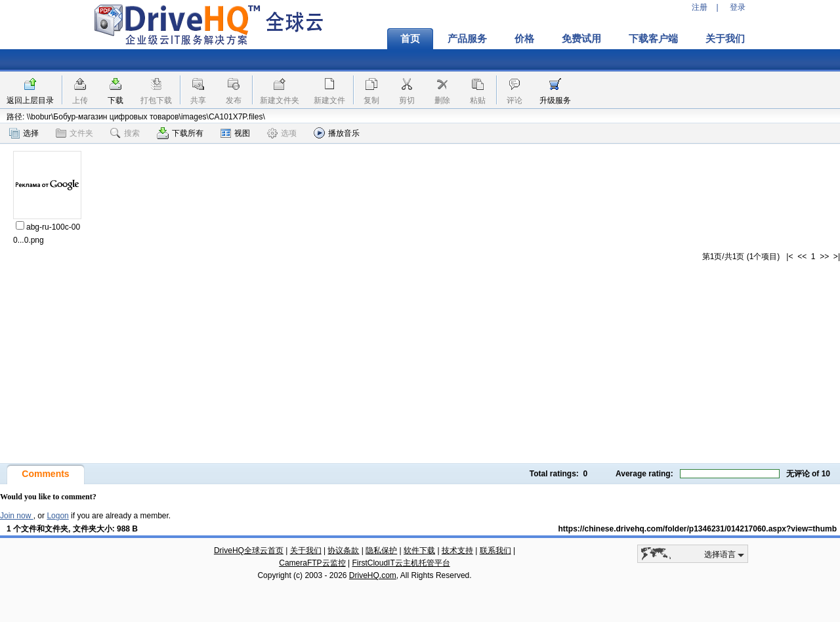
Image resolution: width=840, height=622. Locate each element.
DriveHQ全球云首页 (249, 550)
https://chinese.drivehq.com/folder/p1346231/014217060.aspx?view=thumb (697, 529)
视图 (235, 133)
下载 (115, 100)
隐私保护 (381, 550)
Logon (57, 516)
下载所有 (180, 133)
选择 (24, 133)
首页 (410, 39)
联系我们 (495, 550)
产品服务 (467, 39)
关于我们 (725, 39)
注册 (700, 7)
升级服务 (555, 100)
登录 (738, 7)
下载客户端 (653, 39)
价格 (524, 39)
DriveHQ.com (373, 575)
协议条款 (343, 550)
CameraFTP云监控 (312, 563)
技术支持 (457, 550)
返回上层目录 (30, 100)
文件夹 (74, 133)
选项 (282, 133)
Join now (17, 516)
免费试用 (581, 39)
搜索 (125, 133)
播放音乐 (337, 133)
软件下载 (419, 550)
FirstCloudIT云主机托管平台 (401, 563)
